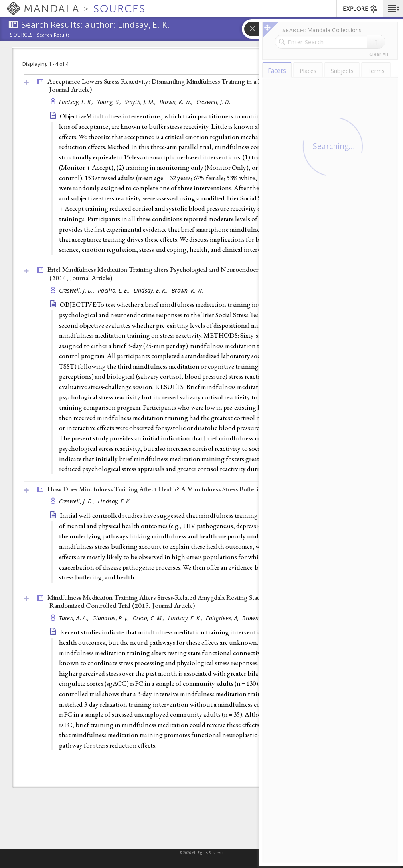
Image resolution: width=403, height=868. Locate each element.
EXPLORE (361, 9)
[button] (393, 8)
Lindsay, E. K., (77, 102)
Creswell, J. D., (78, 290)
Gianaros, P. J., (112, 618)
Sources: (22, 35)
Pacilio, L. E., (115, 290)
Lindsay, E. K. (114, 501)
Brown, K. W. (187, 290)
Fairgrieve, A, (223, 618)
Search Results (53, 35)
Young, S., (110, 102)
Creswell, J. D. (213, 102)
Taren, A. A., (75, 618)
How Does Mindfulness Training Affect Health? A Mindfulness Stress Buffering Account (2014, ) (201, 489)
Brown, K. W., (177, 102)
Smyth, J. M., (141, 102)
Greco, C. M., (149, 618)
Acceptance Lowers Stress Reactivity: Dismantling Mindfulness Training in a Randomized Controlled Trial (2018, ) (203, 85)
